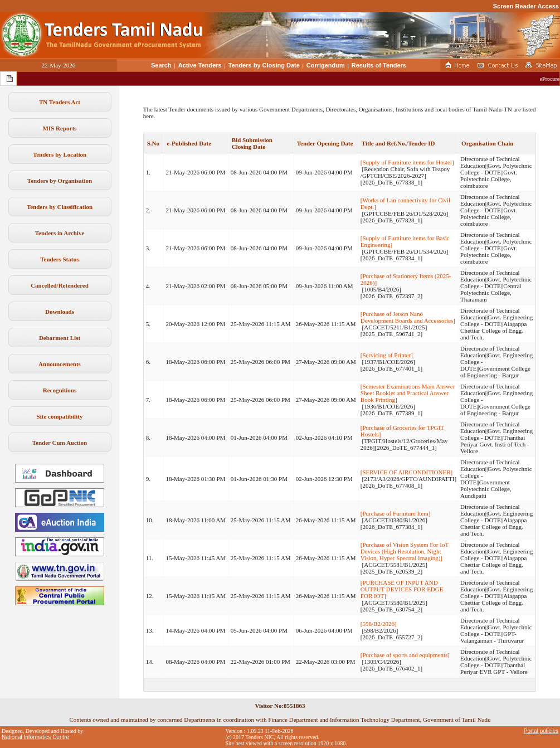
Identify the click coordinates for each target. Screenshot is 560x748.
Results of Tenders (379, 65)
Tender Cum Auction (60, 443)
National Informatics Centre (35, 737)
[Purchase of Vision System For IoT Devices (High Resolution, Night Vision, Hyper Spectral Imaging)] (405, 551)
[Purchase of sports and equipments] (405, 655)
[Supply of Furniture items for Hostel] (407, 162)
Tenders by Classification (60, 207)
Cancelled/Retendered (60, 285)
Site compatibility (60, 416)
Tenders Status (60, 259)
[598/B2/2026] (379, 624)
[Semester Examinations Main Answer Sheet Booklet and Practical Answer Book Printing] (408, 393)
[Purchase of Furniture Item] (396, 513)
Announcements (60, 364)
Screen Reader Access (526, 6)
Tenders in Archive (60, 233)
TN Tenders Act (60, 102)
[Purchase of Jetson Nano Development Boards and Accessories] (408, 317)
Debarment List (60, 338)
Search (161, 65)
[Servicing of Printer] (387, 355)
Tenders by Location (60, 154)
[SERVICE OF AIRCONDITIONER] (406, 472)
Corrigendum (326, 65)
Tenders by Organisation (60, 181)
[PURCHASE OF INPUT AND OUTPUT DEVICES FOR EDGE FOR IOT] (402, 589)
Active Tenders (200, 65)
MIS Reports (60, 128)
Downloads (60, 312)
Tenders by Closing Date (264, 65)
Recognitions (60, 390)
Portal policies (541, 731)
